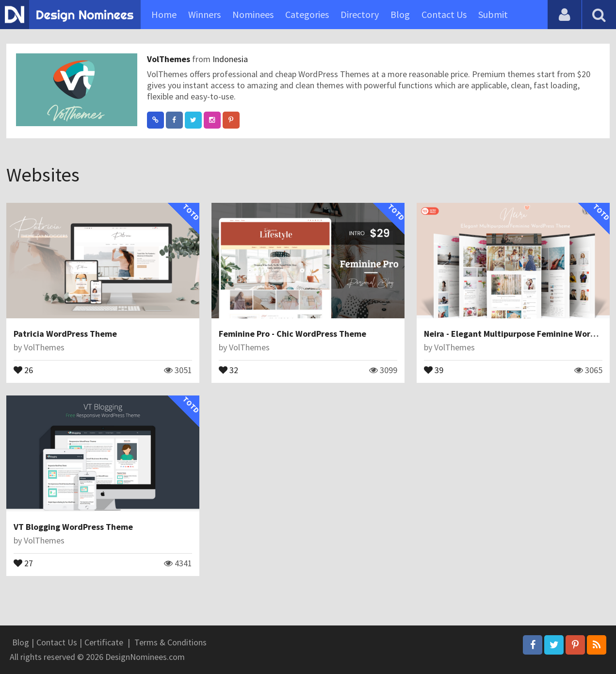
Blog (400, 14)
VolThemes (170, 59)
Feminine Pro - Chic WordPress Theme (292, 334)
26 (23, 369)
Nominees (253, 14)
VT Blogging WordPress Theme (73, 527)
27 (23, 562)
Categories (307, 14)
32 (228, 369)
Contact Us (444, 14)
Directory (360, 14)
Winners (204, 14)
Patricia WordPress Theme (65, 334)
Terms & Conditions (170, 642)
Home (164, 14)
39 (434, 369)
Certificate (104, 642)
